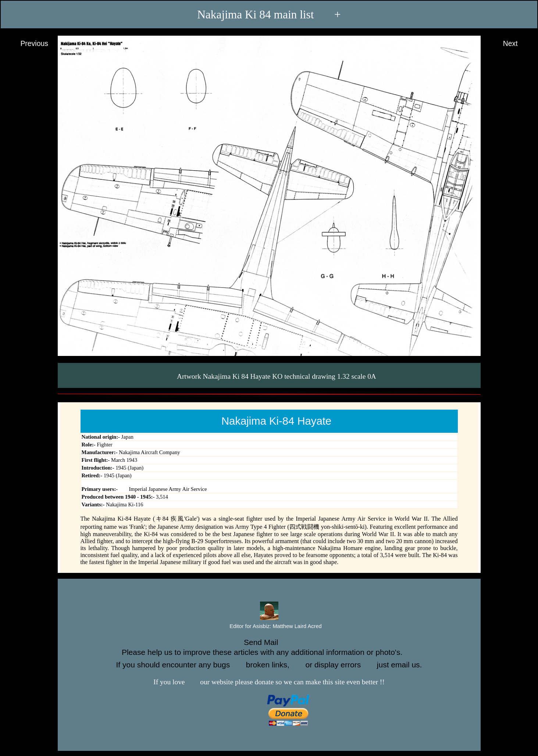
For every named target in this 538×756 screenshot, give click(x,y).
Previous (27, 44)
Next (517, 44)
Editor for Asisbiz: (269, 627)
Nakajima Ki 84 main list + (269, 15)
